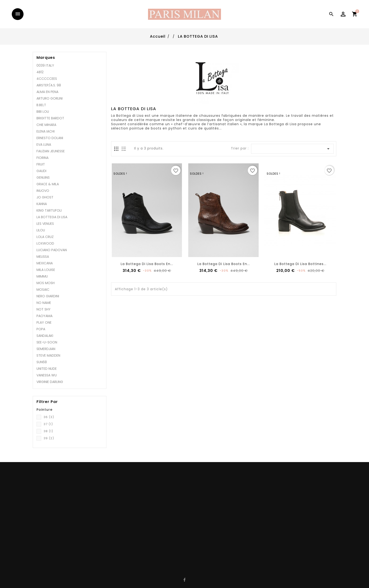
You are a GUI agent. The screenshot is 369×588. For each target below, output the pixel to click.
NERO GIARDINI (48, 296)
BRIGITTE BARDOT (50, 118)
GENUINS (43, 177)
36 (49, 417)
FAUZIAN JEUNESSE (51, 151)
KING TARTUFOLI (49, 210)
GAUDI (41, 171)
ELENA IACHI (46, 131)
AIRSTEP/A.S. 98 (49, 85)
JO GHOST (45, 197)
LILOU (41, 230)
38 (48, 431)
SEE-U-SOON (47, 342)
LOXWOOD (45, 243)
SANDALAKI (45, 336)
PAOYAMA (44, 316)
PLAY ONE (44, 322)
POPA (41, 329)
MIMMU (42, 276)
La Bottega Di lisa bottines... (300, 264)
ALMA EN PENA (47, 92)
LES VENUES (45, 224)
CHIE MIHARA (46, 125)
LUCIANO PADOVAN (52, 250)
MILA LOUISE (46, 270)
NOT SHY (44, 309)
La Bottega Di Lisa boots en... (147, 264)
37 (48, 424)
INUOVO (43, 191)
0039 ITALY (45, 65)
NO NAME (44, 303)
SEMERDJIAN (46, 349)
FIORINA (42, 158)
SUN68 (42, 362)
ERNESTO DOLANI (50, 138)
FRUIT (41, 164)
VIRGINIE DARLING (50, 382)
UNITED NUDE (47, 369)
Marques (46, 58)
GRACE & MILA (48, 184)
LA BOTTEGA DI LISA (52, 217)
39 (49, 438)
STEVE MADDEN (48, 355)
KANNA (42, 204)
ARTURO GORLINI (50, 98)
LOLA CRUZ (45, 237)
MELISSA (43, 257)
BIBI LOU (43, 112)
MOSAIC (43, 290)
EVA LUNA (44, 145)
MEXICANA (45, 263)
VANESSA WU (47, 375)
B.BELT (41, 105)
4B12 (40, 72)
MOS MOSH (46, 283)
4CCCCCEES (47, 79)
